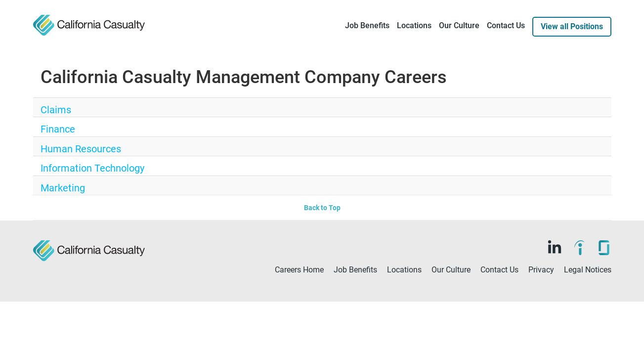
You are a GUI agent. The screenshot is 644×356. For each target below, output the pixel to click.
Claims (51, 110)
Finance (53, 135)
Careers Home (299, 298)
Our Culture (459, 25)
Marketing (56, 211)
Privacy (541, 298)
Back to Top (322, 236)
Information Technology (77, 186)
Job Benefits (367, 25)
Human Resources (69, 161)
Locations (414, 25)
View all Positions (572, 26)
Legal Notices (588, 298)
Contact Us (506, 25)
